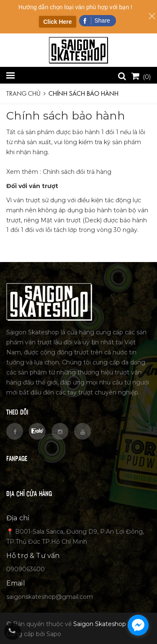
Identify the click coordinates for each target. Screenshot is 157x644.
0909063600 (26, 569)
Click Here (57, 22)
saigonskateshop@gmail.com (50, 597)
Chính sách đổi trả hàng (77, 172)
